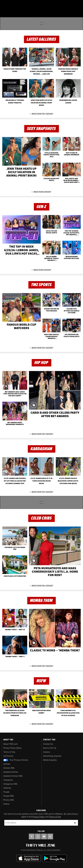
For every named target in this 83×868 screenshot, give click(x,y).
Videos (6, 804)
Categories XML (10, 784)
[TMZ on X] (38, 836)
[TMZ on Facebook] (32, 836)
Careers (47, 752)
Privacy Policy (39, 817)
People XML (9, 796)
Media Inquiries (50, 760)
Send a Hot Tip (50, 748)
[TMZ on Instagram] (50, 836)
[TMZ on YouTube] (44, 836)
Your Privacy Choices (16, 760)
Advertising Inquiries (52, 756)
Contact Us (48, 744)
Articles (7, 764)
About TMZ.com (11, 744)
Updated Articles (11, 772)
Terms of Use (9, 752)
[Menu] (4, 4)
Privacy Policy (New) (12, 748)
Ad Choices (8, 756)
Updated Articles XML (13, 776)
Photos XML (9, 800)
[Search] (79, 4)
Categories (8, 780)
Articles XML (9, 768)
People (6, 792)
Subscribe (75, 823)
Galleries (7, 788)
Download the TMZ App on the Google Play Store (54, 858)
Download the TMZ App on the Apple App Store (29, 858)
